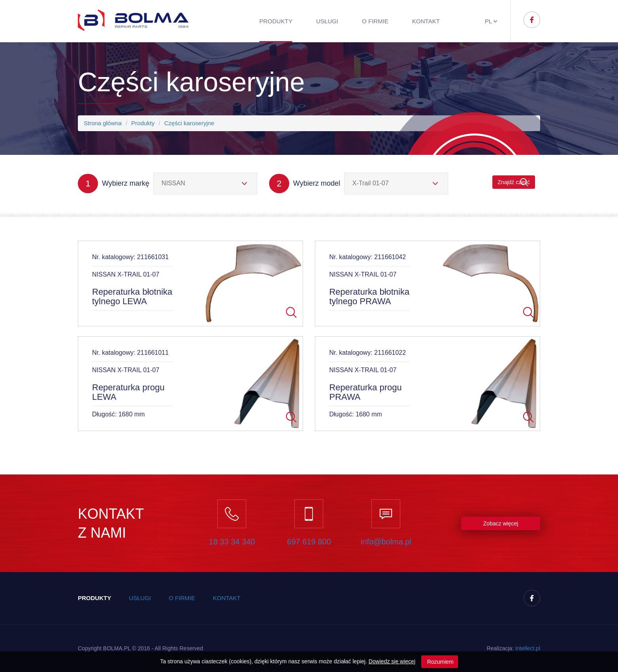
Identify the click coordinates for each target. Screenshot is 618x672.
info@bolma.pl (386, 542)
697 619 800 (309, 542)
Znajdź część (514, 182)
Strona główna (103, 123)
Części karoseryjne (189, 123)
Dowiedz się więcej (392, 661)
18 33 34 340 (232, 542)
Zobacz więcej (501, 523)
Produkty (276, 21)
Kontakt (426, 21)
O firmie (375, 21)
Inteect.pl (528, 648)
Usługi (327, 21)
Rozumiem (440, 662)
